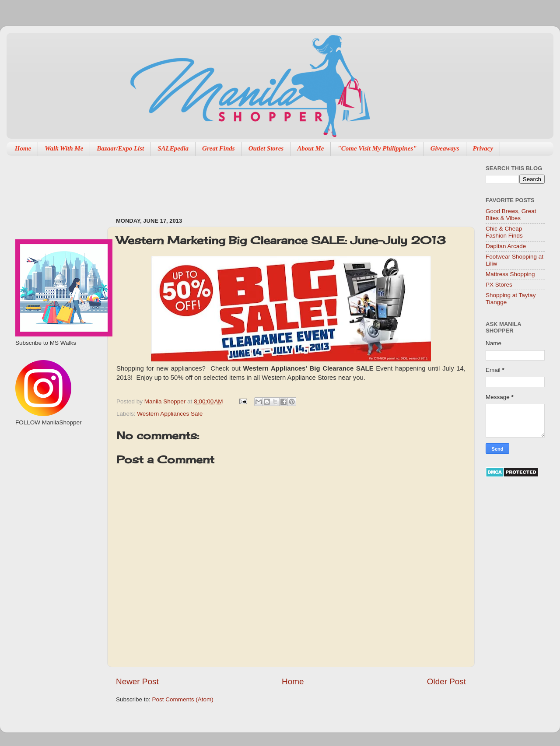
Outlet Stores (266, 148)
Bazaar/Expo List (120, 148)
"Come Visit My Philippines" (377, 148)
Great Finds (219, 148)
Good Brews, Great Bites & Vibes (511, 215)
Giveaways (445, 148)
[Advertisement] (56, 473)
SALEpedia (173, 148)
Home (23, 148)
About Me (310, 148)
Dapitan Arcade (506, 246)
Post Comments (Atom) (183, 699)
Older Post (446, 681)
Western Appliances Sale (170, 414)
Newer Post (137, 681)
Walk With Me (64, 148)
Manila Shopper (166, 401)
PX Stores (499, 285)
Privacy (483, 148)
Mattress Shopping (510, 274)
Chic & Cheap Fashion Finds (504, 232)
